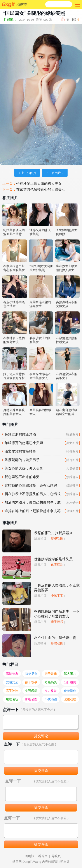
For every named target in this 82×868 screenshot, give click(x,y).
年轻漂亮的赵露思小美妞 (24, 443)
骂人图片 (70, 674)
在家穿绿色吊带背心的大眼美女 (41, 189)
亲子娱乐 (57, 622)
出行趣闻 (70, 682)
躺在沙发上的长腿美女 (40, 340)
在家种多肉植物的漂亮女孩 (14, 340)
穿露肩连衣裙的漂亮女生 (40, 304)
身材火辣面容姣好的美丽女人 (14, 412)
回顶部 (29, 856)
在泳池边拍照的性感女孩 (67, 340)
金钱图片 (72, 511)
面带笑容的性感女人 (40, 412)
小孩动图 (51, 699)
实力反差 (51, 691)
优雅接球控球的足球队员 (53, 559)
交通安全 (12, 682)
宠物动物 (70, 699)
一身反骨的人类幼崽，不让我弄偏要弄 (57, 588)
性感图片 (10, 20)
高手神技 (12, 691)
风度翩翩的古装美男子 (22, 460)
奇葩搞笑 (51, 682)
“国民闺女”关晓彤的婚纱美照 (41, 268)
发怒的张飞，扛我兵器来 (53, 533)
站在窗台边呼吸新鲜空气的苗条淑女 (67, 412)
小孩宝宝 (57, 596)
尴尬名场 (12, 699)
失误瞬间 (31, 691)
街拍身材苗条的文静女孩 (67, 304)
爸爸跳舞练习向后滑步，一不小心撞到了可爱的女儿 (57, 614)
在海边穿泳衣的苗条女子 (67, 376)
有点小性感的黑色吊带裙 (14, 304)
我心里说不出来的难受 (22, 477)
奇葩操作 (70, 691)
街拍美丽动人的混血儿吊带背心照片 (14, 232)
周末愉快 (72, 502)
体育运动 (57, 565)
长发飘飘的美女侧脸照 (67, 232)
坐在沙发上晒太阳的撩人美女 (39, 184)
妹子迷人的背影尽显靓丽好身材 (14, 376)
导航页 (56, 856)
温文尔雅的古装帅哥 (20, 451)
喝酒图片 (72, 434)
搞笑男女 (31, 674)
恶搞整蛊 (12, 674)
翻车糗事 (31, 682)
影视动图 (57, 538)
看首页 (43, 856)
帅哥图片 (72, 451)
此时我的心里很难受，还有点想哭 (31, 485)
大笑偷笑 (72, 468)
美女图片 (72, 443)
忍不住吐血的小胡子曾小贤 (55, 638)
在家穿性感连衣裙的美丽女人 (40, 376)
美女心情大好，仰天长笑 (24, 468)
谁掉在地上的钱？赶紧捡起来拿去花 (33, 511)
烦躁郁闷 (72, 477)
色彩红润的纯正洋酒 (20, 434)
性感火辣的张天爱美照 (40, 232)
